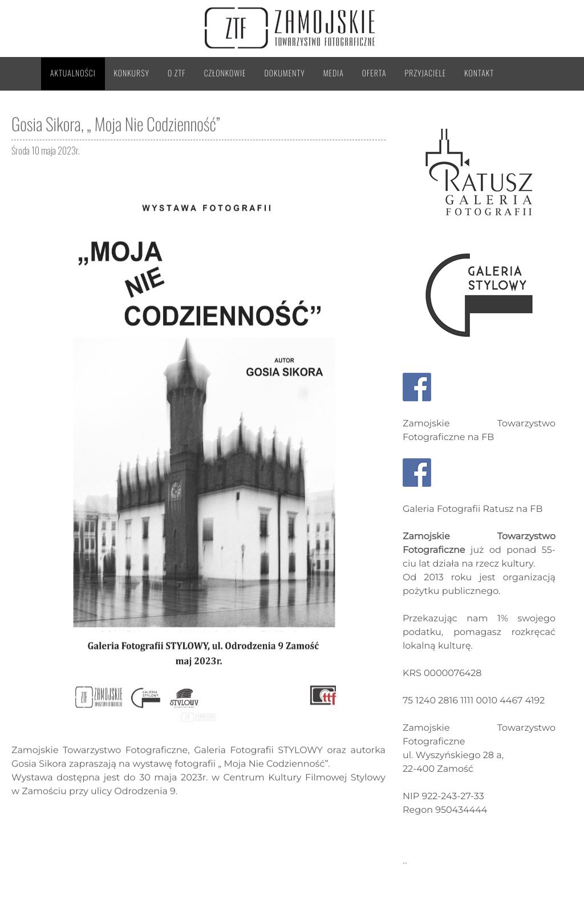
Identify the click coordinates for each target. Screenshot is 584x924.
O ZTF (177, 73)
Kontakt (479, 73)
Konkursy (132, 73)
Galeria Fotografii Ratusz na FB (473, 509)
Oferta (374, 73)
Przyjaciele (426, 73)
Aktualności (73, 73)
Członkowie (225, 73)
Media (334, 73)
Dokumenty (285, 73)
